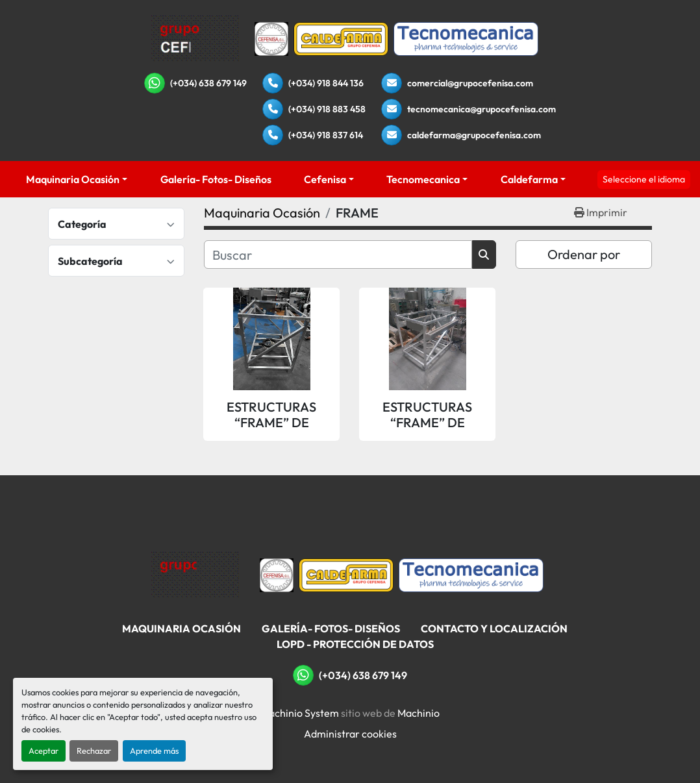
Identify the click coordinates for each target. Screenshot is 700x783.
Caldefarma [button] (529, 179)
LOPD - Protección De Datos (355, 644)
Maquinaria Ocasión (73, 179)
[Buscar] (338, 255)
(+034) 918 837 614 (326, 135)
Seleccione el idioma (644, 179)
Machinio (419, 713)
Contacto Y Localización (494, 628)
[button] (77, 179)
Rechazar (94, 751)
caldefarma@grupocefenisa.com (474, 135)
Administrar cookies (350, 734)
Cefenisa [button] (325, 179)
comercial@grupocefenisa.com (470, 83)
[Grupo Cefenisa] (195, 574)
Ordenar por (584, 254)
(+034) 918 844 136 (326, 83)
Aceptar (44, 751)
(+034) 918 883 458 (327, 109)
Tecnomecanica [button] (423, 179)
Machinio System (300, 713)
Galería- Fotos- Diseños (216, 179)
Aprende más (154, 751)
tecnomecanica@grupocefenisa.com (481, 109)
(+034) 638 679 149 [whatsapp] (208, 83)
